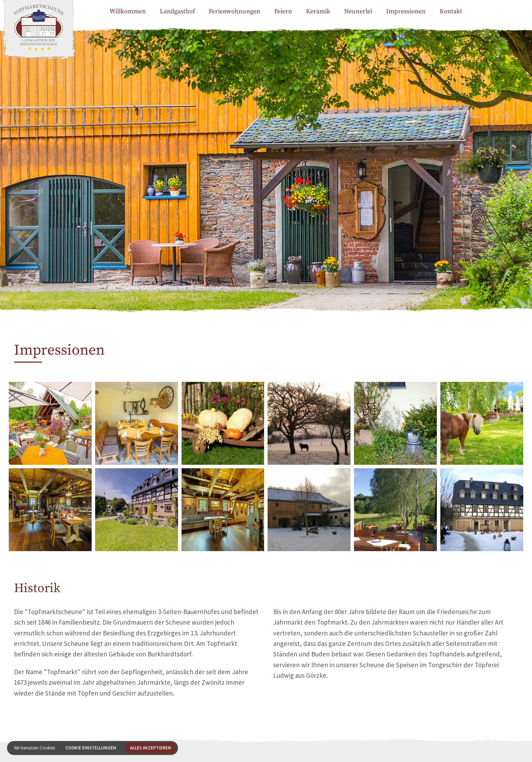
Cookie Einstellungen (91, 748)
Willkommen (128, 11)
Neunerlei (358, 11)
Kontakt (451, 11)
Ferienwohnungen (235, 11)
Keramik (318, 11)
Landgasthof (177, 11)
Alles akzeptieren (151, 748)
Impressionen (406, 11)
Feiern (283, 11)
